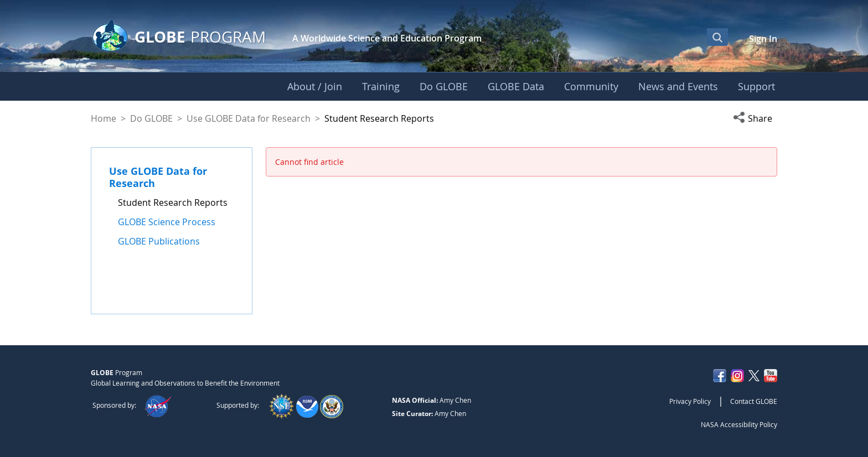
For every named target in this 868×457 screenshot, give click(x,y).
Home (104, 118)
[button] (755, 118)
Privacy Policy (690, 401)
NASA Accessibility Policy (739, 424)
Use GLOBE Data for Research (249, 118)
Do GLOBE (151, 118)
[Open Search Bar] (717, 37)
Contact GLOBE (754, 401)
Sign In (763, 39)
